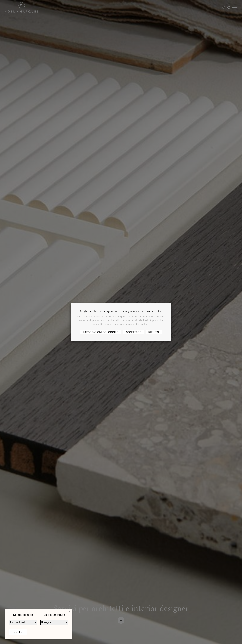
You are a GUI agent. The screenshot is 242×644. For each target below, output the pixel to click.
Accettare (133, 332)
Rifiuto (154, 332)
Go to (18, 632)
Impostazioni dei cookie (101, 332)
